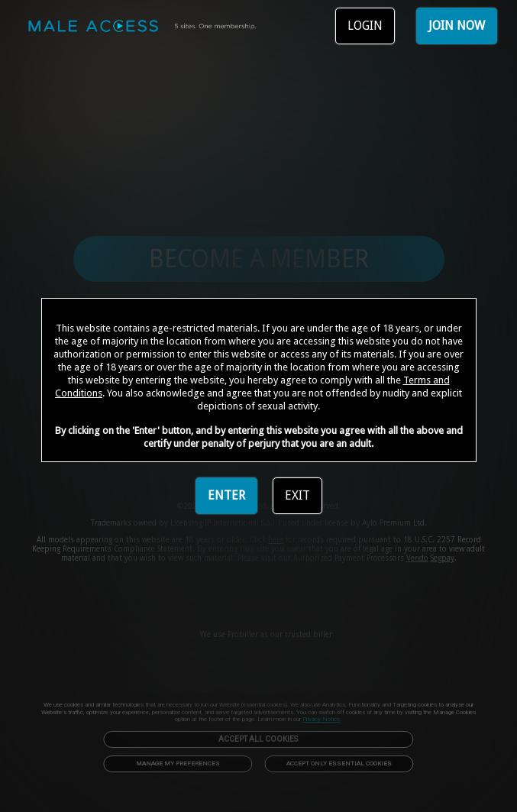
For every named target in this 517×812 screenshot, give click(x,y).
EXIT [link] (297, 495)
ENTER (226, 495)
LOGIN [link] (365, 26)
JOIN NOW (457, 26)
